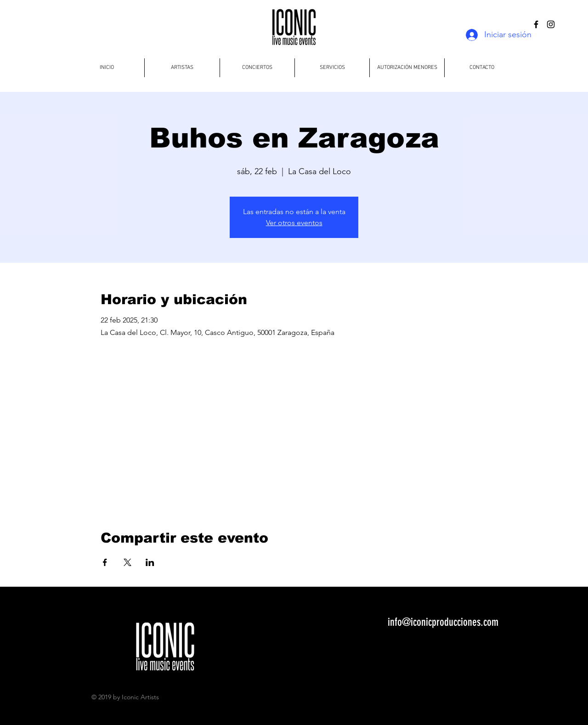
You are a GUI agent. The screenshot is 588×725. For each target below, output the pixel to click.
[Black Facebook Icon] (536, 24)
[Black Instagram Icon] (551, 24)
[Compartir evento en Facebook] (105, 562)
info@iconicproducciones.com (443, 622)
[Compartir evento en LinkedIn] (150, 562)
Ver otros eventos (294, 223)
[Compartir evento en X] (127, 562)
